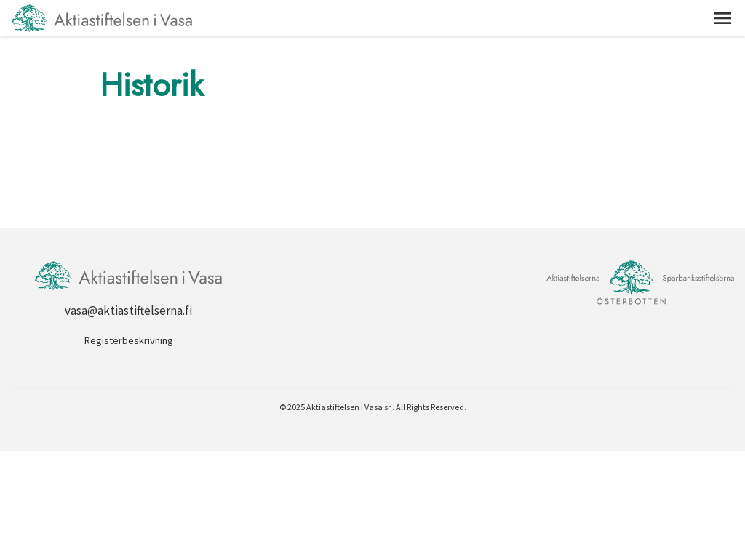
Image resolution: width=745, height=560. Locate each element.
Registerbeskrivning (129, 340)
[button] (722, 18)
